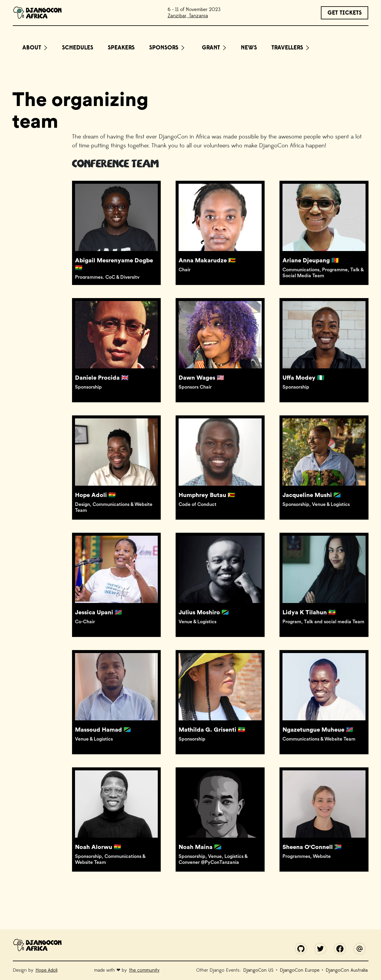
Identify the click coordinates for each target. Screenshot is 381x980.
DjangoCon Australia (347, 970)
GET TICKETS (345, 13)
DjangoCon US (258, 970)
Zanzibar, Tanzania (188, 16)
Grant (211, 48)
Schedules (78, 48)
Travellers (287, 48)
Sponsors (164, 48)
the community (144, 970)
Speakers (121, 48)
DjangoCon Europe (300, 970)
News (249, 48)
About (32, 48)
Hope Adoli (47, 970)
